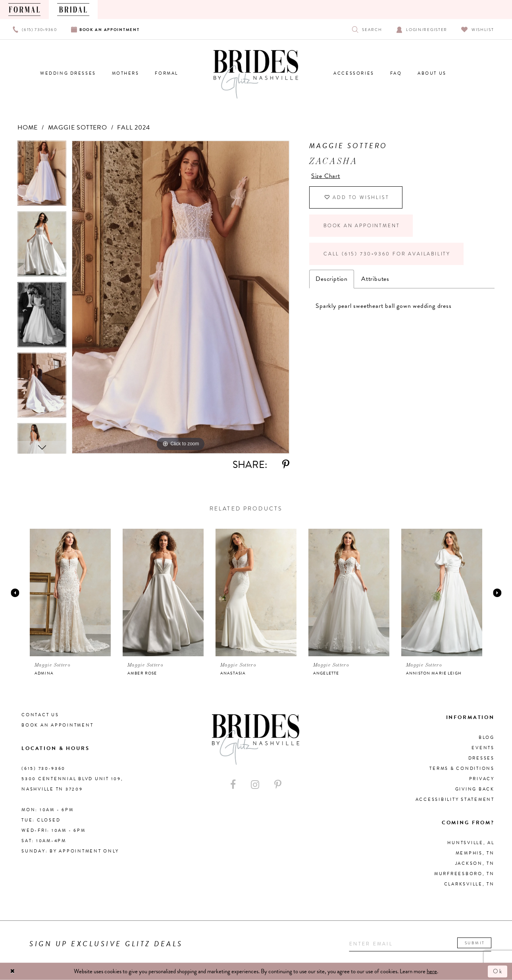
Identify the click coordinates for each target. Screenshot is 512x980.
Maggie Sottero (78, 128)
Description (332, 279)
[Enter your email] (420, 944)
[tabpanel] (42, 176)
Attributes (375, 279)
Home (28, 128)
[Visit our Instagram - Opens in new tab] (255, 785)
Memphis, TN (475, 853)
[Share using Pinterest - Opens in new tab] (286, 465)
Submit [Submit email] (475, 943)
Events (483, 748)
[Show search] (367, 29)
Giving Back (475, 789)
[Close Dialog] (13, 971)
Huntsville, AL (471, 843)
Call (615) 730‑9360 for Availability (387, 254)
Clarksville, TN (469, 884)
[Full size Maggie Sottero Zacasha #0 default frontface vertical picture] (181, 297)
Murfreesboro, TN (464, 874)
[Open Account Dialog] (422, 29)
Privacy (482, 779)
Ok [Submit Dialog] (498, 971)
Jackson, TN (475, 863)
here (432, 971)
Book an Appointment (362, 226)
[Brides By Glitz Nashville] (256, 74)
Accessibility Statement (455, 799)
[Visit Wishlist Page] (478, 29)
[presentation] (70, 592)
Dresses (481, 758)
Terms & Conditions (462, 768)
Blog (487, 737)
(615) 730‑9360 (43, 768)
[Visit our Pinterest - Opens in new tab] (278, 785)
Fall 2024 (133, 128)
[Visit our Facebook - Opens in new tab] (233, 785)
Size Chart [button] (326, 176)
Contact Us (40, 715)
